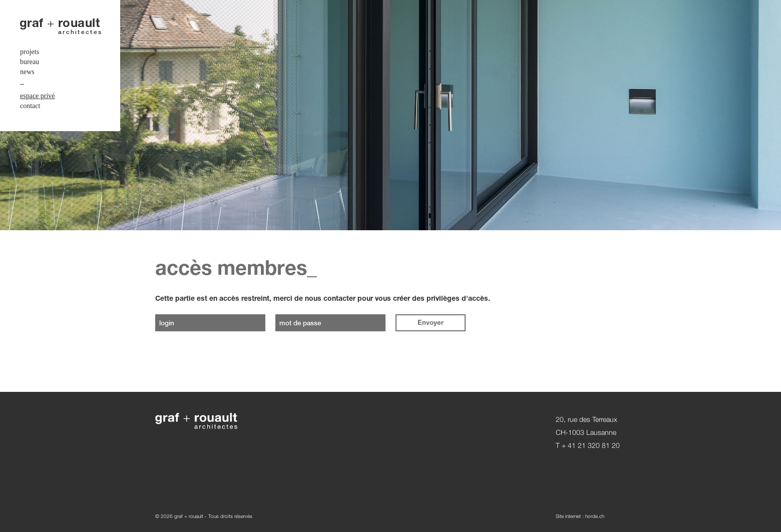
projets (30, 52)
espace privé (38, 96)
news (27, 72)
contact (30, 106)
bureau (30, 62)
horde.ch (595, 516)
